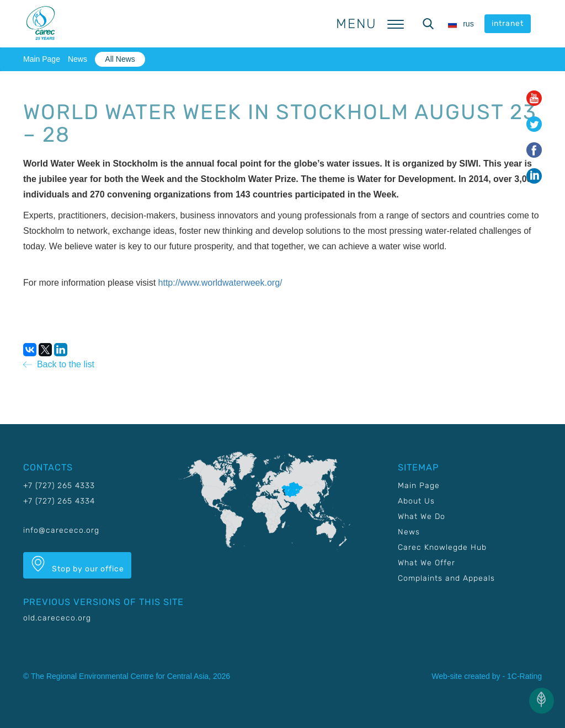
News (78, 59)
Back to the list (59, 364)
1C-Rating (524, 676)
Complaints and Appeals (446, 578)
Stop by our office (77, 565)
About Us (416, 501)
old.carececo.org (57, 618)
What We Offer (427, 563)
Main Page (42, 59)
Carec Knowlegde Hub (442, 547)
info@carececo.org (61, 530)
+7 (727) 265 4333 (59, 486)
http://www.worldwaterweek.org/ (220, 283)
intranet (508, 23)
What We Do (422, 516)
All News (120, 59)
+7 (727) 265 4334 (59, 501)
